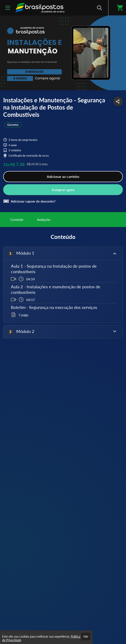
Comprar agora (63, 190)
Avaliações (44, 220)
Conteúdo (17, 220)
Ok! (86, 637)
